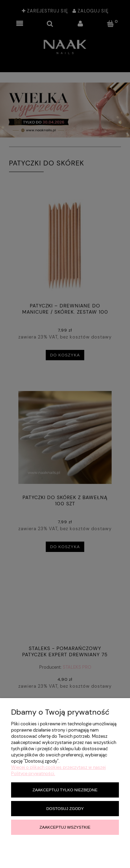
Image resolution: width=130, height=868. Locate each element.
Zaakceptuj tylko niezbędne (65, 790)
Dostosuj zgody (65, 808)
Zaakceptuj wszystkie (65, 827)
